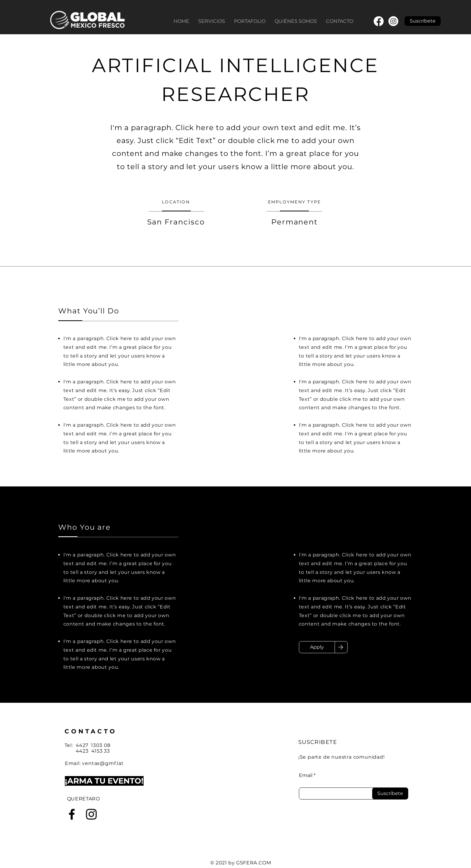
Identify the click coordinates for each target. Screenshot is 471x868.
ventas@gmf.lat (103, 763)
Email (306, 775)
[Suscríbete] (390, 793)
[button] (423, 21)
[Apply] (317, 647)
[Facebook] (379, 21)
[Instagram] (393, 21)
